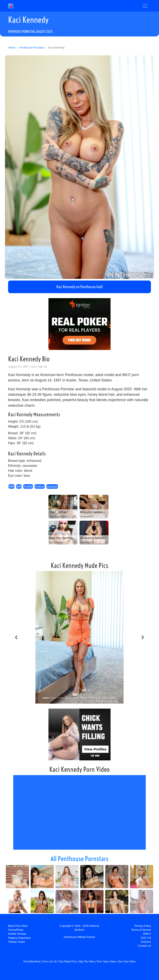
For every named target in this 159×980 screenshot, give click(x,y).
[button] (16, 637)
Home (12, 48)
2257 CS (146, 938)
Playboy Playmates (19, 938)
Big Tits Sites (87, 961)
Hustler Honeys (17, 934)
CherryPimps (16, 930)
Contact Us (144, 946)
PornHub (28, 486)
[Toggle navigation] (145, 6)
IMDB (11, 486)
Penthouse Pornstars (32, 48)
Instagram (52, 486)
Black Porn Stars (18, 926)
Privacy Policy (143, 926)
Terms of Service (141, 930)
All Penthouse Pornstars (79, 859)
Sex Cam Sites (127, 961)
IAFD (19, 486)
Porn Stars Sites (106, 961)
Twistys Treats (16, 942)
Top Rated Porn (68, 961)
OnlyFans (40, 486)
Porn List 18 (49, 961)
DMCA (147, 934)
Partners (146, 942)
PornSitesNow (32, 961)
